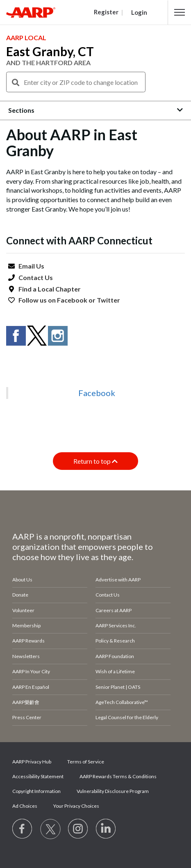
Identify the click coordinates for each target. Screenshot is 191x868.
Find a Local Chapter (50, 289)
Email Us (31, 266)
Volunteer (23, 610)
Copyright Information (36, 791)
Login (139, 12)
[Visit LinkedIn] (106, 829)
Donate (20, 595)
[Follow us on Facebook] (23, 829)
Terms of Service (86, 762)
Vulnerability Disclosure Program (113, 791)
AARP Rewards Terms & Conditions (118, 776)
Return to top (95, 461)
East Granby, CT (50, 51)
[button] (180, 12)
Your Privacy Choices (76, 806)
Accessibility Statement (38, 776)
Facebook (72, 300)
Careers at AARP (114, 610)
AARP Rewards (28, 641)
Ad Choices (25, 806)
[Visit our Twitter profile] (50, 829)
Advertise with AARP (118, 580)
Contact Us (36, 277)
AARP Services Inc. (116, 625)
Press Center (27, 717)
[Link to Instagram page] (78, 829)
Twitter (108, 300)
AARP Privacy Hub (32, 762)
